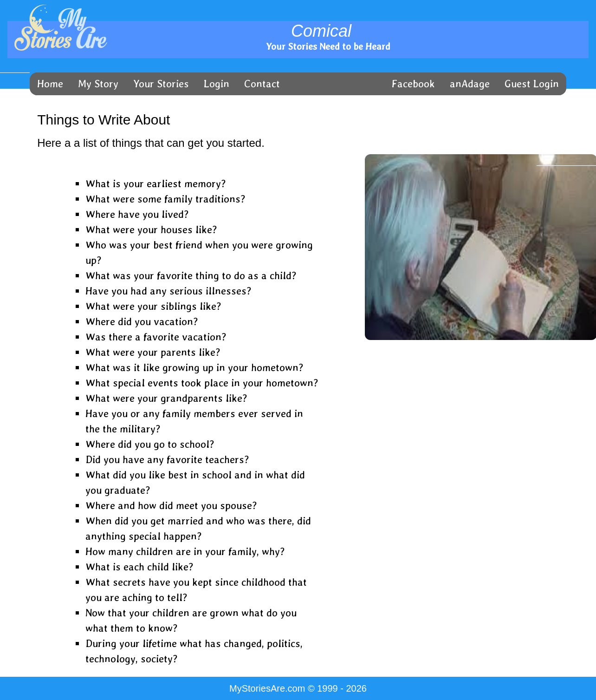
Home (50, 84)
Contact (262, 84)
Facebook (413, 84)
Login (217, 84)
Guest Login (532, 84)
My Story (98, 84)
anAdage (470, 84)
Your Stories (161, 84)
